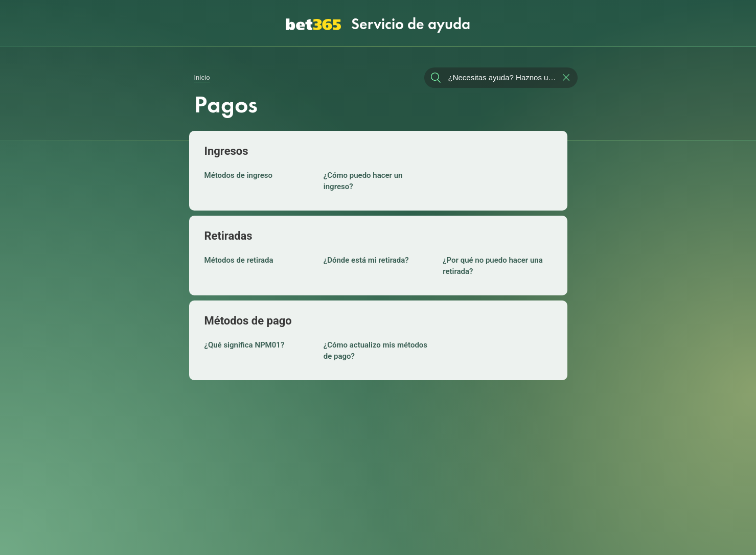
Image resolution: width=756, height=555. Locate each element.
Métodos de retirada (239, 259)
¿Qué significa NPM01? (245, 343)
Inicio (202, 72)
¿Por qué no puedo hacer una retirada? (493, 264)
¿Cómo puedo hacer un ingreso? (363, 179)
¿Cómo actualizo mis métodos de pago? (375, 349)
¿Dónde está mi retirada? (366, 259)
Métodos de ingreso (239, 174)
